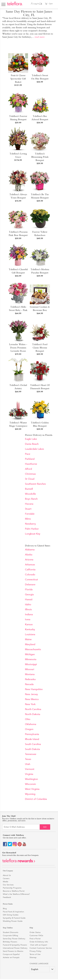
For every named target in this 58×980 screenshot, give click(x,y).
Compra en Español (11, 954)
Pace (28, 454)
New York (30, 704)
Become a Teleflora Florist (14, 891)
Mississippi (31, 664)
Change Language (39, 964)
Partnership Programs (12, 888)
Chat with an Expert (38, 945)
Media (5, 882)
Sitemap (33, 957)
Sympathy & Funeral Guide (14, 918)
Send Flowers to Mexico (13, 951)
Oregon (29, 729)
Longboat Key (33, 534)
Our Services (8, 885)
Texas (28, 759)
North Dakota (33, 714)
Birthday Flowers (10, 942)
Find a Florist (35, 939)
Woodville (30, 494)
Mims (28, 519)
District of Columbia (36, 799)
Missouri (30, 669)
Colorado (30, 575)
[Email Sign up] (21, 827)
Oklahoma (31, 724)
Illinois (28, 609)
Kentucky (30, 629)
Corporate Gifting (10, 935)
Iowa (28, 619)
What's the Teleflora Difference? (16, 894)
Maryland (30, 644)
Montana (30, 674)
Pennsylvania (32, 734)
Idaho (28, 604)
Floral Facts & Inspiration (13, 912)
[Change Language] (42, 969)
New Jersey (31, 694)
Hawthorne (31, 464)
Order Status (35, 932)
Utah (28, 764)
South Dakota (32, 749)
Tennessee (31, 754)
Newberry (30, 524)
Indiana (29, 614)
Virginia (29, 774)
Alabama (30, 550)
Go (45, 827)
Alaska (29, 555)
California (30, 570)
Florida (29, 589)
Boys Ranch (31, 499)
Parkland (30, 459)
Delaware (30, 585)
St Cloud (30, 479)
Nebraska (30, 679)
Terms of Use (35, 954)
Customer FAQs (36, 935)
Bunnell (29, 489)
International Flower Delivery (15, 948)
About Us (7, 875)
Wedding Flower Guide (13, 921)
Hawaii (29, 599)
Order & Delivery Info (39, 942)
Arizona (29, 560)
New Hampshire (34, 689)
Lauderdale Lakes (34, 449)
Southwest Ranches (35, 484)
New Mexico (32, 699)
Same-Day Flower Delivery (14, 939)
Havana (29, 504)
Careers (6, 878)
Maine (28, 639)
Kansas (29, 624)
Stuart (28, 509)
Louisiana (30, 634)
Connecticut (31, 580)
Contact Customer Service (41, 948)
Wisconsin (30, 784)
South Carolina (33, 744)
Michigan (30, 654)
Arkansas (30, 565)
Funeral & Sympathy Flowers (15, 945)
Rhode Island (32, 739)
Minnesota (31, 659)
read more (40, 37)
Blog (5, 909)
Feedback (7, 897)
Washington (31, 779)
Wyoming (30, 794)
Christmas (30, 474)
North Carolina (33, 709)
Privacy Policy (35, 951)
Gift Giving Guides (11, 915)
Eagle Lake (31, 439)
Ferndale (30, 514)
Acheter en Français (11, 957)
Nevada (29, 684)
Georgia (29, 594)
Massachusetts (33, 649)
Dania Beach (32, 444)
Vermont (30, 769)
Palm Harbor (32, 529)
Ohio (28, 719)
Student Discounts (11, 932)
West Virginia (32, 789)
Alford (28, 469)
